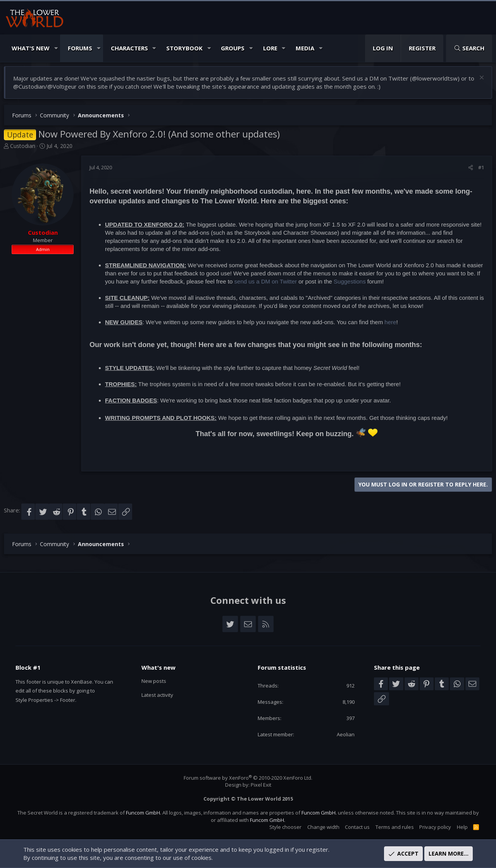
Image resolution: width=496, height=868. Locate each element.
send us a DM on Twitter (266, 283)
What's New (31, 48)
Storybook (184, 48)
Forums (80, 48)
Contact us (353, 827)
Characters (129, 48)
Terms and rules (391, 827)
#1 (481, 169)
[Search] (469, 48)
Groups (233, 48)
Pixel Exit (261, 785)
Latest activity (162, 692)
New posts (158, 677)
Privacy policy (431, 827)
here (390, 324)
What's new (160, 663)
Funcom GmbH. (147, 813)
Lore (270, 48)
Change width (319, 827)
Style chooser (282, 827)
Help (458, 827)
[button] (56, 48)
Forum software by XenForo (248, 778)
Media (305, 48)
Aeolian (343, 734)
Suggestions (350, 283)
